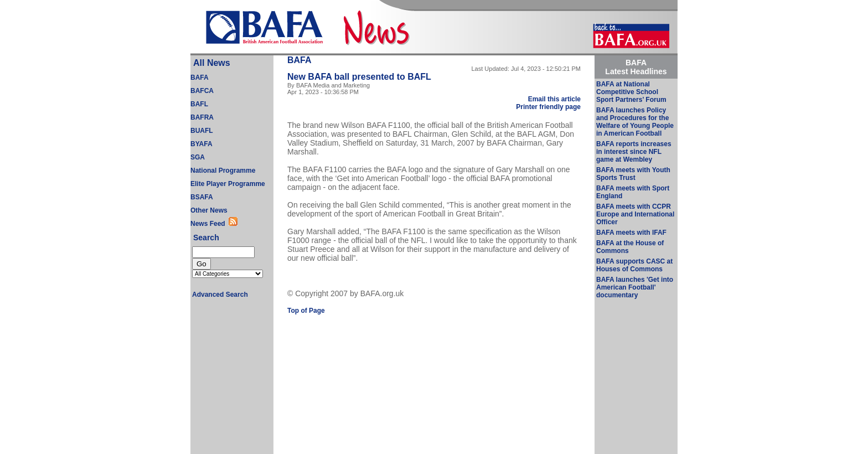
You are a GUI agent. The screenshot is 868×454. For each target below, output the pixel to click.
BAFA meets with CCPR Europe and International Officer (635, 214)
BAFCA (202, 91)
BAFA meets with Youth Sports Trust (633, 174)
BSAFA (202, 197)
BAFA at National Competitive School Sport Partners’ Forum (631, 92)
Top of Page (306, 311)
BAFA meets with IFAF (631, 233)
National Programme (223, 171)
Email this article (554, 99)
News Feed (210, 224)
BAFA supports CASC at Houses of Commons (634, 265)
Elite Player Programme (228, 184)
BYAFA (201, 144)
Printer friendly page (548, 107)
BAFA (200, 78)
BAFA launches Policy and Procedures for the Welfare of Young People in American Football (635, 122)
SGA (198, 157)
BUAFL (202, 131)
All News (212, 63)
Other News (209, 210)
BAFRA (202, 117)
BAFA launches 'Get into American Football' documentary (635, 287)
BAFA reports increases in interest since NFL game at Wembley (634, 152)
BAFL (199, 104)
